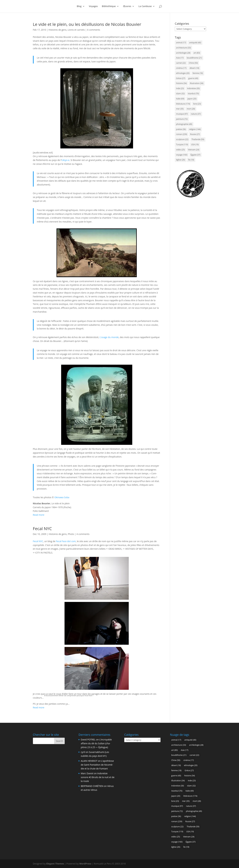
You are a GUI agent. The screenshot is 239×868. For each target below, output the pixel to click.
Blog (79, 7)
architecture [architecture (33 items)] (183, 48)
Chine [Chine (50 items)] (193, 63)
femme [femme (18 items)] (198, 73)
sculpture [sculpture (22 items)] (182, 139)
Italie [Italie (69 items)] (180, 99)
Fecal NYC (42, 528)
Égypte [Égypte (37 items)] (195, 155)
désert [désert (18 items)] (194, 68)
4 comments (83, 534)
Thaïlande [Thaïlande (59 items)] (198, 139)
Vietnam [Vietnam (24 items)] (194, 150)
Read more (39, 515)
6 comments (94, 30)
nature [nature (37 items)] (196, 114)
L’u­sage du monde (109, 337)
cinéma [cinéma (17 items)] (181, 68)
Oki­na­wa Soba (62, 497)
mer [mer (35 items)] (180, 109)
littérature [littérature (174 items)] (183, 104)
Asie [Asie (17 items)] (180, 58)
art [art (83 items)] (197, 53)
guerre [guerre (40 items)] (193, 78)
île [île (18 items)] (191, 160)
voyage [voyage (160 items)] (182, 155)
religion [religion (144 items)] (195, 129)
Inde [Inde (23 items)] (180, 88)
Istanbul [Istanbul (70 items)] (193, 94)
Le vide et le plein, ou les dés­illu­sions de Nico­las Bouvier (87, 24)
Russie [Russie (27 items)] (195, 134)
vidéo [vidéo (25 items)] (180, 150)
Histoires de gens (57, 30)
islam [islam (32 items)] (180, 94)
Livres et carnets (76, 30)
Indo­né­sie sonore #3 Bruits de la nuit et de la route (98, 777)
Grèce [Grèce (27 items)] (181, 78)
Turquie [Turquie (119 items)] (182, 145)
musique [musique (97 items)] (182, 114)
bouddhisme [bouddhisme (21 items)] (194, 58)
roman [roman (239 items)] (182, 134)
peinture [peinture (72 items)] (182, 119)
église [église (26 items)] (181, 160)
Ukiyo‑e (65, 160)
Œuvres (127, 7)
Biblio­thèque (109, 7)
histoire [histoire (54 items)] (181, 83)
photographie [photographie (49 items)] (184, 124)
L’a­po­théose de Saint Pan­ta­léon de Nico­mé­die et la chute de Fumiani (97, 765)
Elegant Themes (55, 864)
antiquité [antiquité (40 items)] (195, 43)
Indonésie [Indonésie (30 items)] (193, 88)
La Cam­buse (145, 7)
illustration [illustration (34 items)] (197, 83)
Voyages (93, 7)
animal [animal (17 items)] (181, 43)
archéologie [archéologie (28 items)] (183, 53)
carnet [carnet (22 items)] (181, 63)
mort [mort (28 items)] (191, 109)
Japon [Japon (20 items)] (192, 99)
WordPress (85, 864)
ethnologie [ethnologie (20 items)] (183, 73)
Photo (71, 534)
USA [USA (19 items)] (195, 145)
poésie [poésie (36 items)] (181, 129)
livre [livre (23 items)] (197, 104)
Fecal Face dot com (66, 541)
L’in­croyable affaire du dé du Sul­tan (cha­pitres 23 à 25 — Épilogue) (96, 743)
